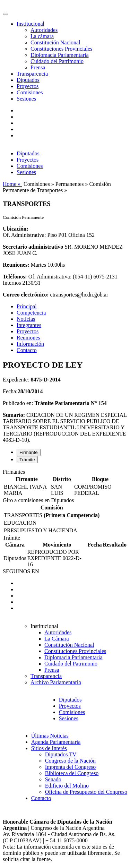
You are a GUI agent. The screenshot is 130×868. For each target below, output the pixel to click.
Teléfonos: (15, 277)
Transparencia (32, 74)
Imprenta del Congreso (71, 767)
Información (30, 344)
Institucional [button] (31, 24)
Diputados (28, 80)
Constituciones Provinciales (61, 49)
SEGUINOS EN (21, 571)
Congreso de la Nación (70, 761)
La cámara (42, 36)
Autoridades (44, 30)
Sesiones (26, 99)
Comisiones (30, 92)
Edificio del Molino (67, 786)
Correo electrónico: (26, 295)
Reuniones (28, 338)
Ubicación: (16, 229)
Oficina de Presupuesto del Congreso (86, 792)
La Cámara (57, 639)
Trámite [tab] (27, 460)
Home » (12, 184)
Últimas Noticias (50, 736)
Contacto (27, 350)
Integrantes (29, 325)
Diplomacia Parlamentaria (59, 55)
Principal (27, 306)
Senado (53, 779)
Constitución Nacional (55, 42)
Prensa (38, 67)
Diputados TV (61, 754)
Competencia (31, 313)
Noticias (26, 319)
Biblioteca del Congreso (72, 773)
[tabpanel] (65, 483)
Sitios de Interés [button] (49, 748)
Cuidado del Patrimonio (57, 61)
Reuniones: (16, 265)
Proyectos (28, 86)
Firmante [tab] (29, 452)
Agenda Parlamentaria (56, 742)
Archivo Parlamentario (56, 682)
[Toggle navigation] (6, 14)
